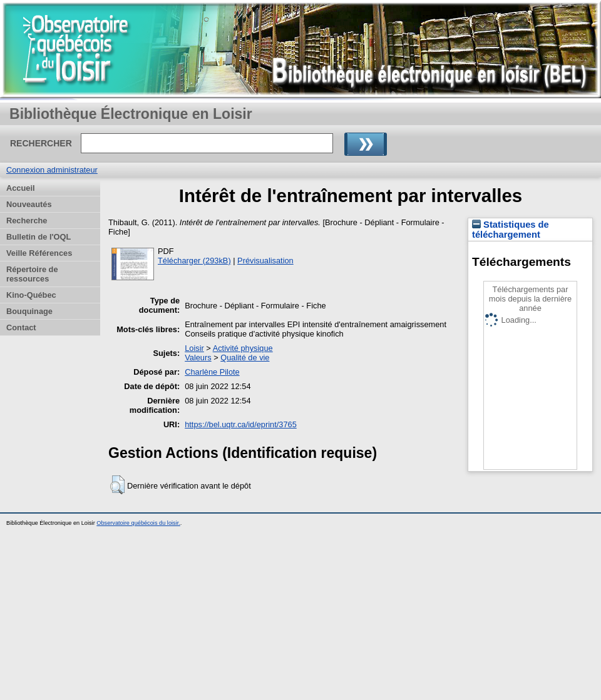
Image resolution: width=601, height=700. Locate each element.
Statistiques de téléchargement (511, 230)
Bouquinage (29, 311)
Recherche (27, 221)
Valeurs (198, 358)
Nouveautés (29, 204)
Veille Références (39, 253)
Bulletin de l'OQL (39, 237)
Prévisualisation (265, 261)
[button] (117, 485)
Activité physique (243, 348)
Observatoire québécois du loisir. (138, 523)
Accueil (21, 188)
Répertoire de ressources (32, 274)
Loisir (194, 348)
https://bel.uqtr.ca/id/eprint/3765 (241, 424)
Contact (21, 327)
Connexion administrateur (52, 170)
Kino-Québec (31, 295)
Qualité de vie (245, 358)
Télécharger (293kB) (194, 261)
